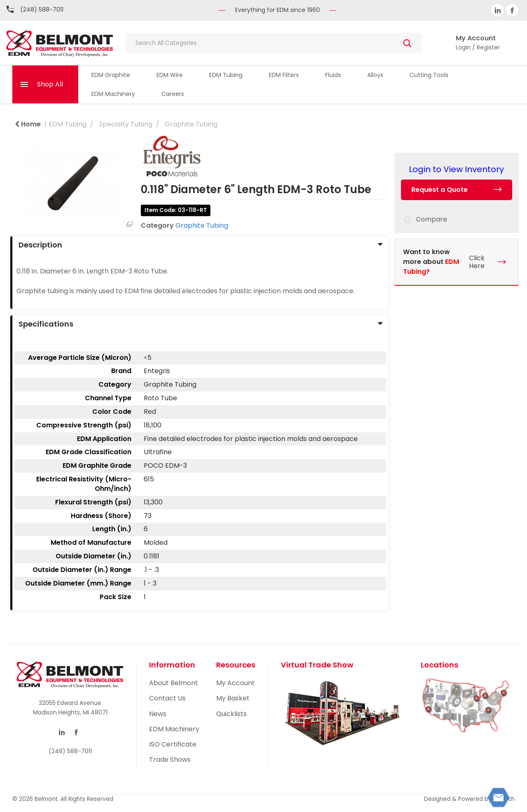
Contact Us (167, 698)
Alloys (375, 75)
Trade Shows (170, 759)
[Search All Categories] (274, 43)
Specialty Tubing (126, 124)
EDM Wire (170, 75)
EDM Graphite (111, 75)
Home (28, 124)
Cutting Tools (429, 75)
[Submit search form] (407, 43)
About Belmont (174, 683)
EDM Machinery (113, 94)
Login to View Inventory (456, 169)
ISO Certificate (173, 744)
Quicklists (231, 714)
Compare (424, 220)
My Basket (233, 698)
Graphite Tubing (191, 124)
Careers (173, 94)
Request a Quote (440, 190)
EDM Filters (284, 75)
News (158, 714)
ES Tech (504, 799)
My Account (236, 683)
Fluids (333, 75)
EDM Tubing (226, 75)
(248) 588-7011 (42, 9)
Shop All (50, 84)
